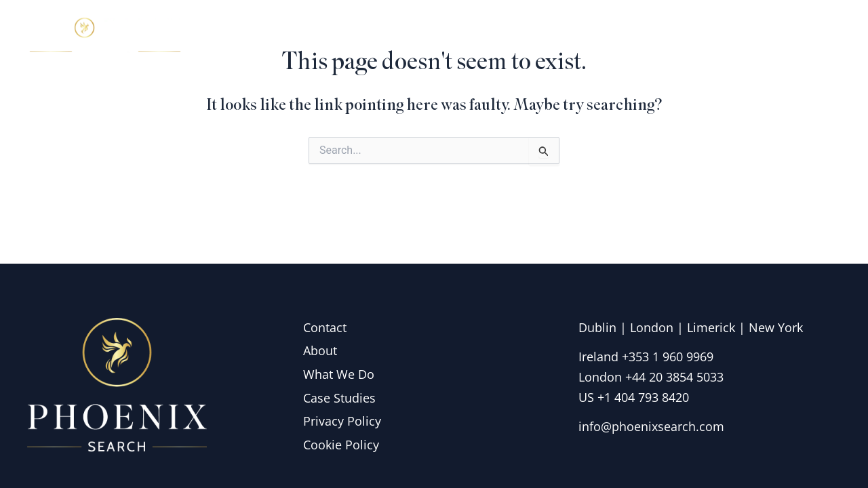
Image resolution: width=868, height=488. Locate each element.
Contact (804, 37)
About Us (537, 37)
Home (460, 37)
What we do (636, 37)
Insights (728, 37)
